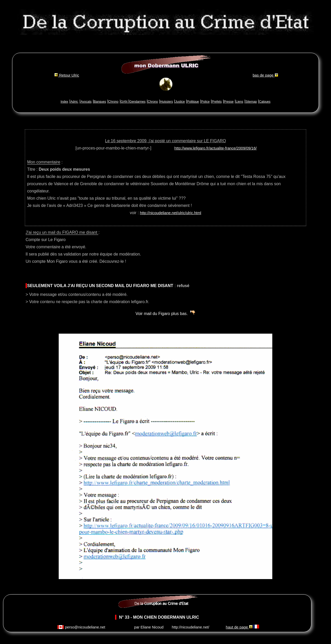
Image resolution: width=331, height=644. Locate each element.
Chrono (113, 102)
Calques (265, 102)
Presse (229, 102)
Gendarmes (137, 102)
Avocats (86, 102)
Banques (100, 102)
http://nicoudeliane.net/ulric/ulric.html (171, 213)
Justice (180, 102)
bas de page (265, 75)
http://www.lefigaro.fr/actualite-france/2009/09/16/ (216, 148)
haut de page (239, 627)
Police (205, 102)
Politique (193, 102)
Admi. (74, 102)
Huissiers (166, 102)
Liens (240, 102)
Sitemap (251, 102)
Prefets (217, 102)
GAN (125, 102)
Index (64, 102)
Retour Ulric (67, 75)
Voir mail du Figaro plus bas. (162, 314)
